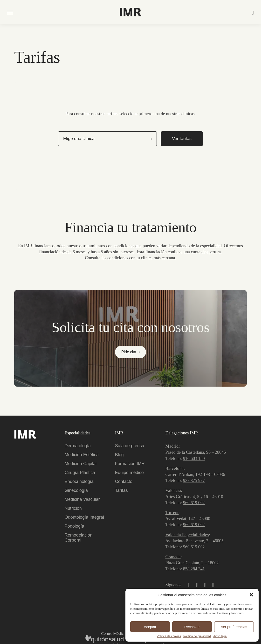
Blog (119, 455)
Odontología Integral (84, 517)
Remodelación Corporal (79, 538)
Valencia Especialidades (187, 535)
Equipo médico (129, 473)
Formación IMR (130, 464)
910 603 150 (194, 459)
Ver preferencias (234, 627)
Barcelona (175, 468)
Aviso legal (220, 636)
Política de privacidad (197, 636)
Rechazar (192, 627)
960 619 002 (194, 503)
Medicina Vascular (82, 499)
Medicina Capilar (81, 464)
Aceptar (150, 627)
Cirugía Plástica (80, 473)
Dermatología (78, 446)
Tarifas (121, 490)
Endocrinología (79, 481)
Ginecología (76, 490)
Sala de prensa (130, 446)
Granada (173, 557)
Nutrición (73, 508)
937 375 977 (194, 481)
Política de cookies (169, 636)
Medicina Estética (82, 455)
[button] (251, 595)
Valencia (173, 490)
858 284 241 (194, 569)
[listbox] (107, 139)
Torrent (172, 513)
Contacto (124, 481)
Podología (74, 526)
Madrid (172, 446)
